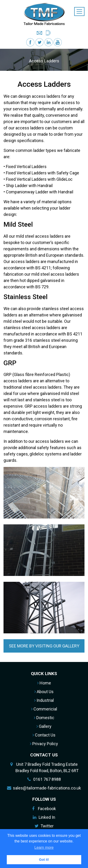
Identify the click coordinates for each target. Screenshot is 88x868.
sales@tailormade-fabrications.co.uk (47, 788)
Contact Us (44, 735)
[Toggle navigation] (79, 11)
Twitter (47, 826)
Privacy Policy (44, 744)
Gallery (44, 726)
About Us (44, 692)
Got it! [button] (44, 860)
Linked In (47, 817)
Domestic (44, 718)
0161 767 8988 (47, 779)
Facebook (47, 809)
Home (44, 683)
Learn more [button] (44, 847)
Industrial (44, 700)
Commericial (44, 709)
